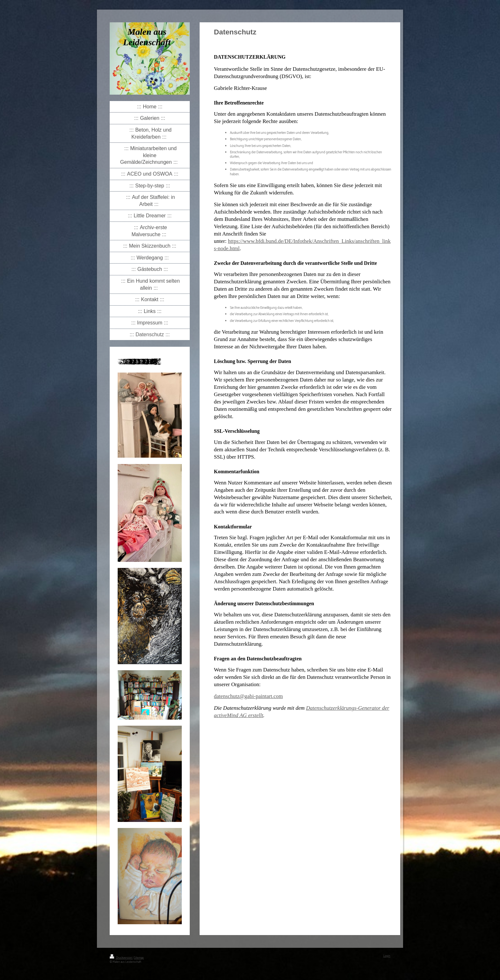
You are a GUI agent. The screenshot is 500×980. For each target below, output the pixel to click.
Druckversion (121, 958)
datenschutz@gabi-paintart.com (248, 696)
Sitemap (139, 958)
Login (387, 956)
